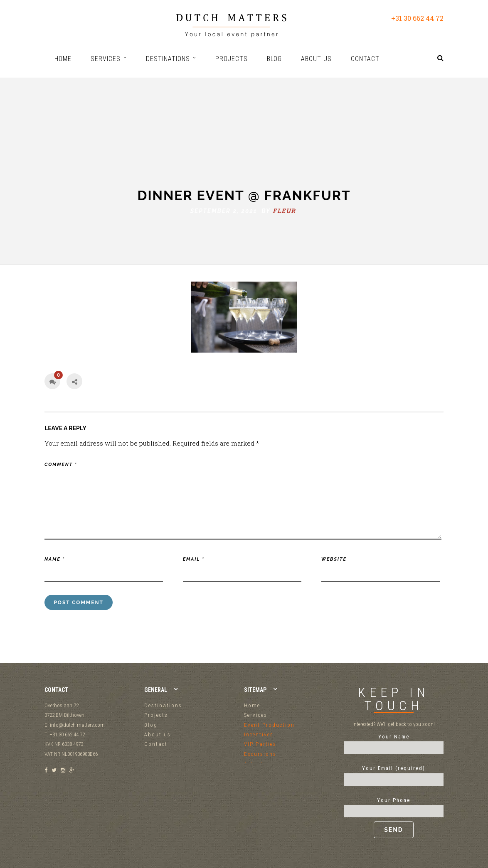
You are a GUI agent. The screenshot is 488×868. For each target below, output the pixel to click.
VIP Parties (260, 744)
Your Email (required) (394, 774)
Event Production (269, 725)
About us (158, 734)
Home (252, 705)
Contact (156, 744)
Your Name (394, 742)
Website (334, 559)
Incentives (259, 734)
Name (55, 559)
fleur (284, 187)
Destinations (163, 705)
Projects (156, 715)
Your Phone (394, 818)
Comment (61, 465)
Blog (151, 725)
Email (194, 559)
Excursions (260, 754)
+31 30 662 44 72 (417, 18)
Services (256, 715)
